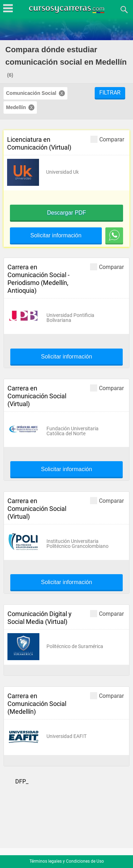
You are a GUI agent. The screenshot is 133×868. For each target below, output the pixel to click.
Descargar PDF (66, 213)
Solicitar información (56, 236)
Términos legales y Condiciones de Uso (67, 861)
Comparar (107, 139)
